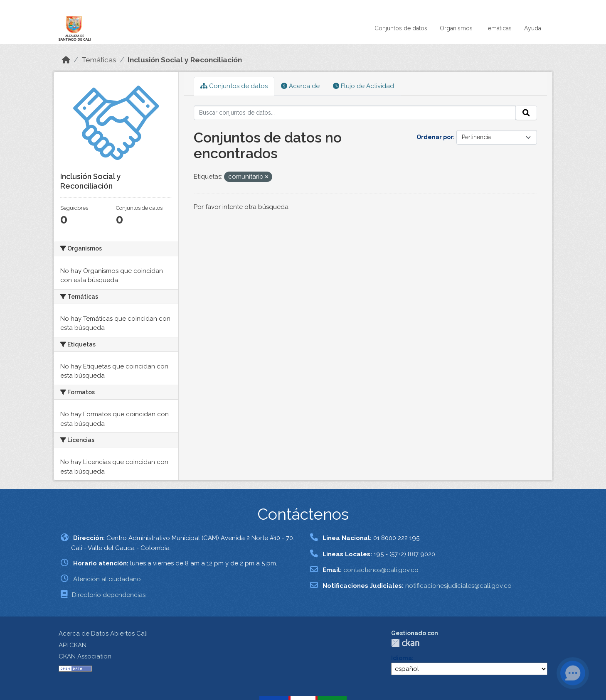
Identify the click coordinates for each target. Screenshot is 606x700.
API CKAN (73, 645)
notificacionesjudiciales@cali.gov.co (458, 586)
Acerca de (300, 86)
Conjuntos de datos (401, 28)
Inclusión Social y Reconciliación (185, 60)
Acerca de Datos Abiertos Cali (103, 634)
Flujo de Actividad (363, 86)
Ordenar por (435, 137)
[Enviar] (526, 113)
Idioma (402, 658)
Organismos (456, 28)
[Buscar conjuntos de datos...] (355, 113)
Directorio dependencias (109, 595)
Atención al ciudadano (107, 579)
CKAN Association (85, 656)
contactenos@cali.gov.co (381, 570)
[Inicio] (66, 60)
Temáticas (498, 28)
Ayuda (533, 28)
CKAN (405, 643)
